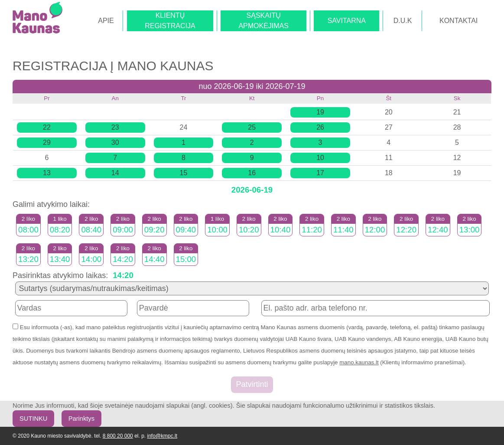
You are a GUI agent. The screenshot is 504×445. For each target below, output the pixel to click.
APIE (106, 21)
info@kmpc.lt (162, 436)
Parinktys (81, 419)
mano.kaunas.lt (359, 362)
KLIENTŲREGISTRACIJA (170, 21)
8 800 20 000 (118, 436)
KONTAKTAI (458, 21)
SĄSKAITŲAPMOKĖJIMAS (263, 21)
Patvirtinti (252, 384)
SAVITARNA (347, 21)
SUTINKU (33, 419)
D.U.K (403, 21)
